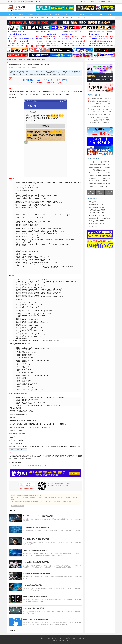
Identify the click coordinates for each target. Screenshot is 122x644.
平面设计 (101, 14)
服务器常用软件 (20, 2)
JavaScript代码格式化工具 (96, 205)
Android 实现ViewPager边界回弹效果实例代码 (102, 167)
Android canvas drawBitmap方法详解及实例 (38, 516)
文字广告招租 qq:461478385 (44, 32)
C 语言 (25, 18)
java (48, 18)
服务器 (65, 14)
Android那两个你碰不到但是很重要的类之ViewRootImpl (104, 175)
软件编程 (20, 59)
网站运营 (92, 14)
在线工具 (37, 2)
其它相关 (90, 18)
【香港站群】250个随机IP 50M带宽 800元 (47, 39)
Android (53, 18)
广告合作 (48, 638)
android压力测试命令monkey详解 (99, 117)
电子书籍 (73, 14)
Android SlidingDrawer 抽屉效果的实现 (36, 528)
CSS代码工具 (93, 202)
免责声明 (61, 638)
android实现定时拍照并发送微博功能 (35, 597)
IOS (58, 18)
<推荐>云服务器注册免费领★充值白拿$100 (101, 32)
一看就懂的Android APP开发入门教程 (101, 98)
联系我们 (54, 638)
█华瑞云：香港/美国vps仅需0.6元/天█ (73, 43)
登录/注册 (84, 2)
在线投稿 (81, 638)
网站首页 (12, 14)
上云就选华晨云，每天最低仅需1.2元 (46, 43)
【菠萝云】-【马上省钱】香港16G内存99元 (21, 34)
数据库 (57, 14)
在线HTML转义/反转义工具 (97, 215)
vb (15, 18)
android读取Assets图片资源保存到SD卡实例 (101, 162)
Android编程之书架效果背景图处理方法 (36, 562)
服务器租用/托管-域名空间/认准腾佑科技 (100, 43)
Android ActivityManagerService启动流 (99, 173)
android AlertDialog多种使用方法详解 (35, 620)
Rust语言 (43, 18)
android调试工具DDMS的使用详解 (100, 123)
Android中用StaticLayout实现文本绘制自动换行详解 (30, 466)
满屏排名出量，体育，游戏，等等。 (72, 32)
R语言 (85, 18)
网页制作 (21, 14)
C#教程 (11, 18)
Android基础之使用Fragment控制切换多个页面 (103, 104)
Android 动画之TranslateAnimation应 (100, 115)
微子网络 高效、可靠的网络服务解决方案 (74, 41)
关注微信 (103, 2)
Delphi (37, 18)
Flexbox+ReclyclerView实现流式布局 (99, 165)
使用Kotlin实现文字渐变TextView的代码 (100, 178)
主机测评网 (29, 2)
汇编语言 (79, 18)
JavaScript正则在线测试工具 (97, 221)
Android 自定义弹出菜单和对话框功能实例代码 (102, 184)
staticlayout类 (20, 506)
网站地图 (68, 638)
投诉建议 (74, 638)
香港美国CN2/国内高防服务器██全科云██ (21, 46)
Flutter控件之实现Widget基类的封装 (35, 551)
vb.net (20, 18)
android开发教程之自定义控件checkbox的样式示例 (103, 170)
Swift (63, 18)
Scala (67, 18)
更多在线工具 (93, 226)
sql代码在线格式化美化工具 (97, 213)
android (14, 506)
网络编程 (30, 14)
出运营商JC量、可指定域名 (17, 32)
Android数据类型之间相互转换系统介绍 (36, 539)
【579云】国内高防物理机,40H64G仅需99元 (21, 39)
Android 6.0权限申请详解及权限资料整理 (36, 574)
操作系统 (82, 14)
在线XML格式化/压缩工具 (96, 207)
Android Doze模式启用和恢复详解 (98, 181)
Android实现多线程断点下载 (32, 585)
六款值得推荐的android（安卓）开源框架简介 (103, 106)
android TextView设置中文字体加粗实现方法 (102, 109)
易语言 (73, 18)
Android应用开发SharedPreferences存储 (101, 112)
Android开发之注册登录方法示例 (98, 186)
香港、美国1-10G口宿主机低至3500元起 (74, 39)
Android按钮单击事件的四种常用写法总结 (102, 120)
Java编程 (31, 18)
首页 (15, 59)
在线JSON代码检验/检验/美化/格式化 (99, 218)
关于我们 (41, 638)
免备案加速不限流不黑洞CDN (71, 34)
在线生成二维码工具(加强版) (97, 224)
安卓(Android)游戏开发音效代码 (34, 608)
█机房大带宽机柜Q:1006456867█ (98, 34)
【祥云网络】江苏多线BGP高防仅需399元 (101, 41)
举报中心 (93, 2)
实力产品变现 (13, 36)
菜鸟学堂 (11, 2)
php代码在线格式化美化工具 (97, 210)
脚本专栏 (39, 14)
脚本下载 (48, 14)
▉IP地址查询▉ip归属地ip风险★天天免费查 (48, 36)
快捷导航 (111, 2)
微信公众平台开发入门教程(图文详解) (101, 101)
